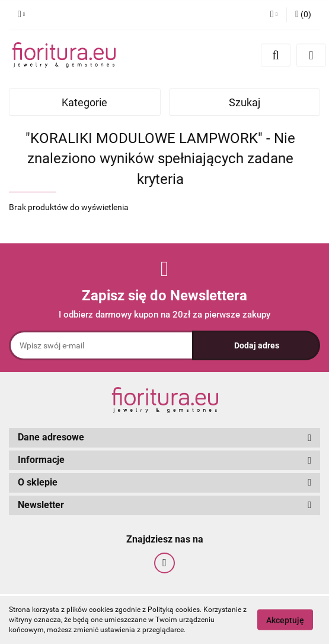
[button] (303, 15)
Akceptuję (285, 620)
